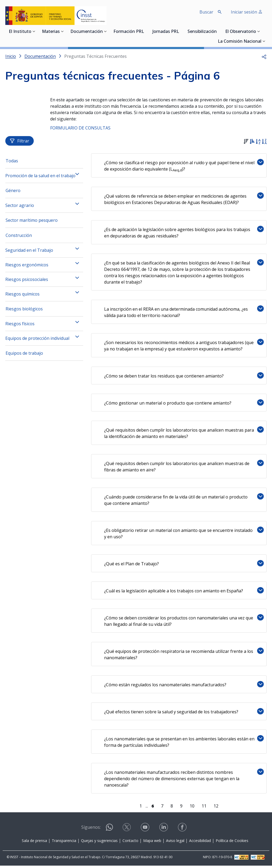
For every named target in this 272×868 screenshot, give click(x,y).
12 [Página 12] (216, 808)
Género (13, 193)
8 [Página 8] (172, 808)
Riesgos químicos (22, 296)
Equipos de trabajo (24, 355)
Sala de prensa (34, 843)
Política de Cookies (232, 843)
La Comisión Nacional (240, 42)
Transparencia (64, 843)
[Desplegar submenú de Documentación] (105, 31)
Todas (12, 163)
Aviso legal (175, 843)
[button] (264, 56)
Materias (51, 32)
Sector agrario (20, 208)
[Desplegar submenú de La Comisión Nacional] (264, 41)
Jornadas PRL (166, 32)
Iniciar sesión (247, 12)
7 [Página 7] (163, 808)
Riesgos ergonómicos (27, 267)
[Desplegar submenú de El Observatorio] (259, 31)
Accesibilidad (200, 843)
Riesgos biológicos (24, 311)
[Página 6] (153, 808)
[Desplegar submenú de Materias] (62, 31)
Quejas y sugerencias (99, 843)
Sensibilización (202, 32)
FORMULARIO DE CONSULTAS (80, 128)
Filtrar (20, 143)
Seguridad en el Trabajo (29, 253)
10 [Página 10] (193, 808)
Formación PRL (129, 32)
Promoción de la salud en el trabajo (40, 178)
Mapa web (152, 843)
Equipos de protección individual (37, 341)
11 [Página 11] (205, 808)
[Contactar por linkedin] (164, 831)
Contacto (130, 843)
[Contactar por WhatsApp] (109, 832)
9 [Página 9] (182, 808)
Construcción (19, 238)
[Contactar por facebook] (183, 831)
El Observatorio (241, 32)
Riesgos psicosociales (27, 282)
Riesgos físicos (20, 326)
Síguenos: (91, 830)
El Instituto (20, 32)
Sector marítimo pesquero (32, 223)
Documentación (87, 32)
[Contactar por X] (127, 831)
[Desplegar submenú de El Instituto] (34, 31)
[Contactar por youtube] (146, 831)
